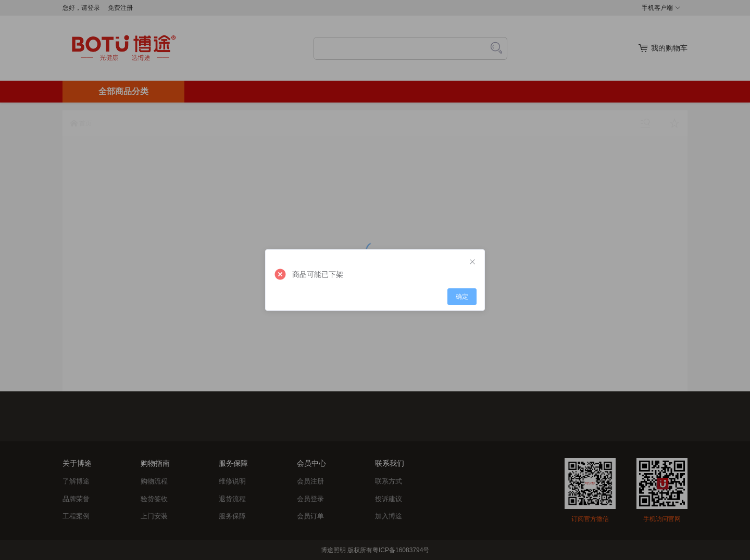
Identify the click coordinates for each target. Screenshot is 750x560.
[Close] (472, 262)
